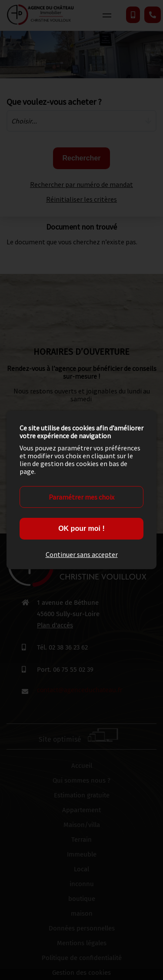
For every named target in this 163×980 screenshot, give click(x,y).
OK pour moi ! (81, 528)
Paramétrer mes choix (81, 497)
